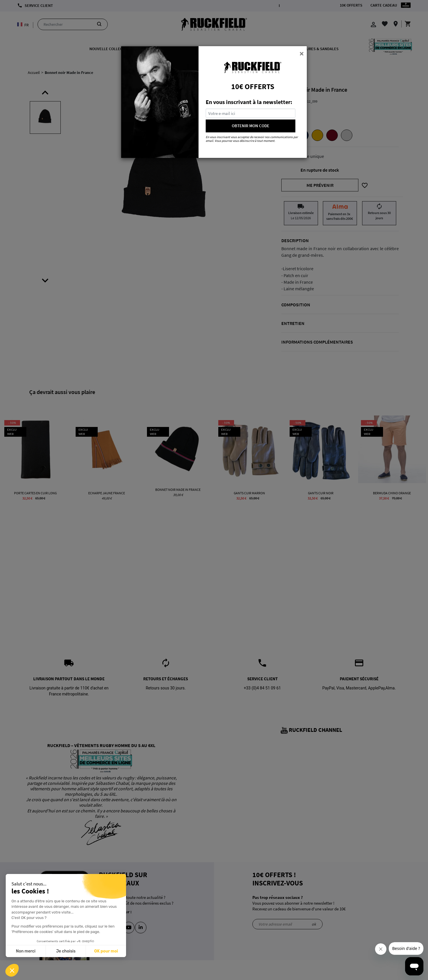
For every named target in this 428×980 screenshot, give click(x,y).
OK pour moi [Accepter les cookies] (106, 951)
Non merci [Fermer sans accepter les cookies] (25, 951)
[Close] (302, 53)
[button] (12, 970)
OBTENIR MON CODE (251, 126)
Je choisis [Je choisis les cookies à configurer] (66, 951)
